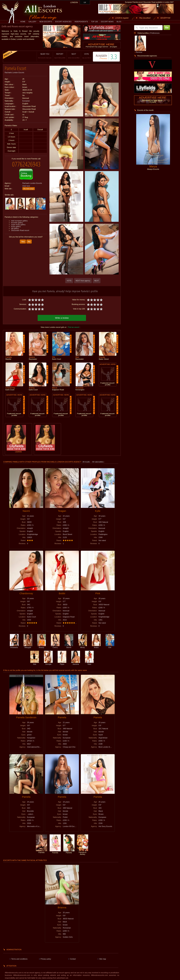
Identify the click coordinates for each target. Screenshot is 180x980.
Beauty (42, 646)
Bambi (69, 646)
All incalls (86, 462)
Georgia (48, 663)
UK (85, 2)
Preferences (155, 33)
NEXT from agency (83, 281)
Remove (139, 52)
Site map (103, 959)
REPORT (60, 56)
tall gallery (15, 228)
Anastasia (14, 646)
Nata (89, 663)
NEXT (74, 56)
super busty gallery (18, 225)
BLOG (119, 22)
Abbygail (28, 646)
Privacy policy (46, 959)
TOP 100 (94, 22)
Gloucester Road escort (20, 230)
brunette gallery (17, 223)
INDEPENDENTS (81, 22)
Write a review (62, 318)
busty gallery (16, 226)
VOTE (87, 56)
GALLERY (32, 22)
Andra (96, 646)
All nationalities (98, 462)
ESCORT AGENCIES (63, 22)
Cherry (55, 646)
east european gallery (19, 221)
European (26, 101)
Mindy (83, 646)
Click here (26, 186)
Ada (35, 663)
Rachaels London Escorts (14, 72)
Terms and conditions (19, 959)
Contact (73, 959)
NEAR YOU (45, 56)
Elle (110, 646)
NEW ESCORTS (46, 22)
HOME (23, 22)
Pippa (62, 663)
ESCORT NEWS (107, 22)
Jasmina (76, 663)
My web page (29, 189)
